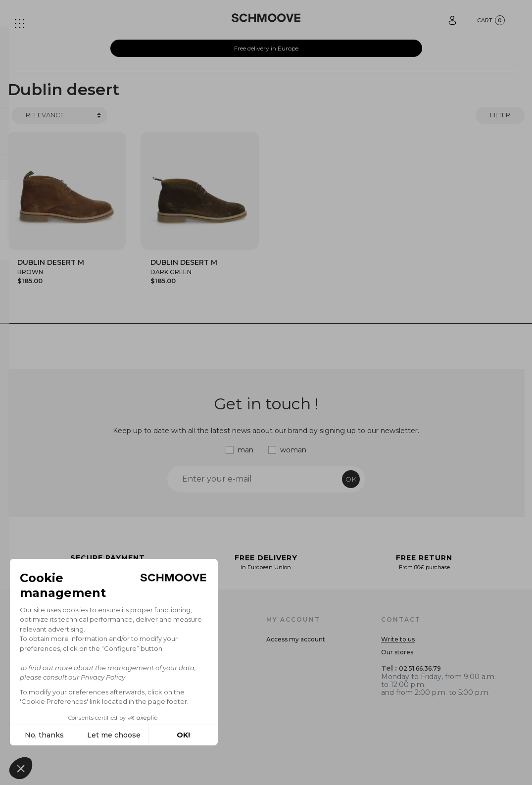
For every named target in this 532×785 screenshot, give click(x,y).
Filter (500, 115)
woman (293, 450)
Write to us (398, 639)
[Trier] (59, 115)
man (245, 450)
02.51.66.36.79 (420, 668)
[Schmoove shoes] (266, 18)
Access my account (296, 639)
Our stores (397, 652)
